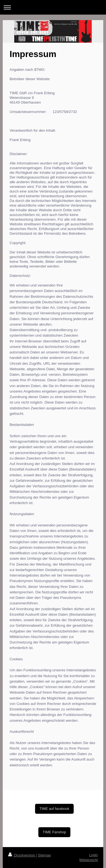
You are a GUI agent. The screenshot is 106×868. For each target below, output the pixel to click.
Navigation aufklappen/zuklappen (53, 7)
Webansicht (88, 860)
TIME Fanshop (54, 832)
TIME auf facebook (54, 809)
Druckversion (22, 855)
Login (93, 855)
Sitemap (44, 855)
